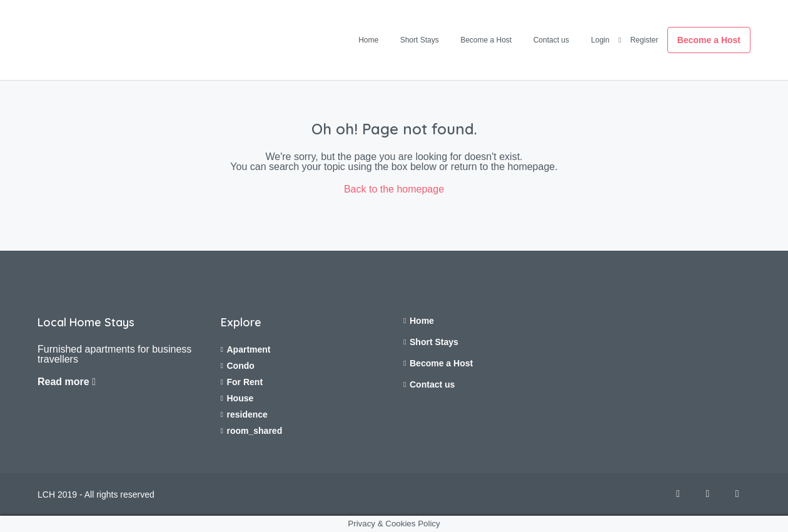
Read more (67, 382)
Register (644, 40)
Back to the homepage (394, 189)
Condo (241, 366)
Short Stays (420, 40)
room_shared (255, 431)
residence (247, 414)
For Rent (245, 382)
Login (600, 40)
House (240, 398)
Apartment (249, 349)
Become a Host (486, 40)
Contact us (551, 40)
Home (368, 40)
